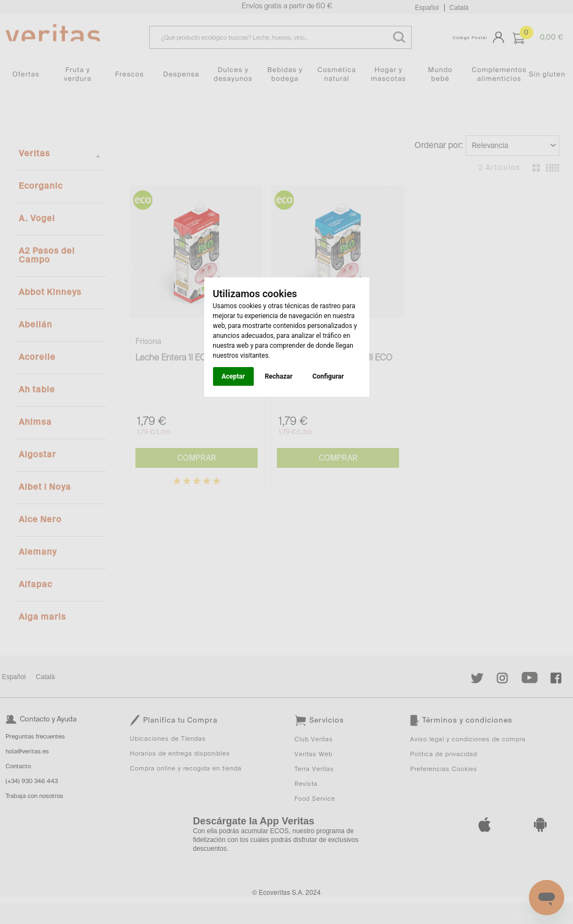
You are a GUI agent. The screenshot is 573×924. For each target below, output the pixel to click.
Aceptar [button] (233, 376)
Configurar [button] (328, 376)
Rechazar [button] (279, 376)
